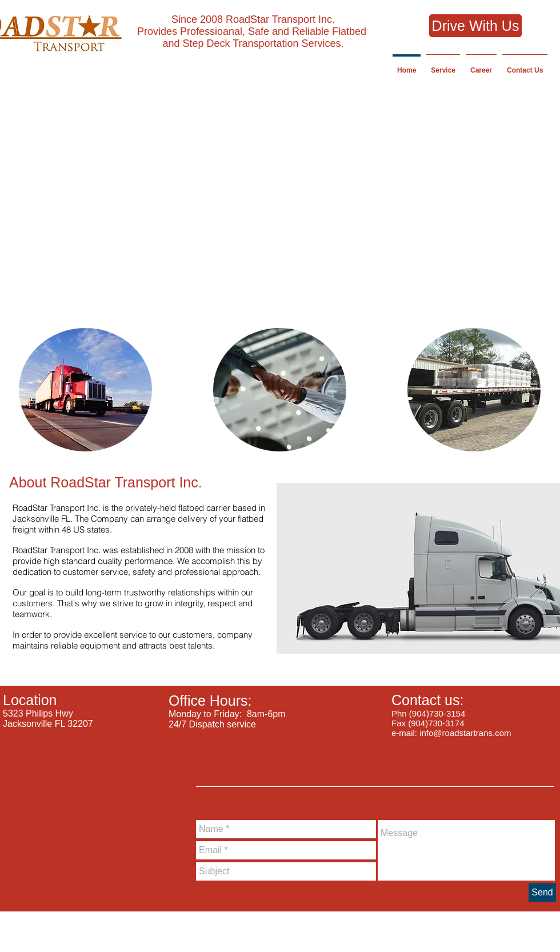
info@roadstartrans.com (465, 733)
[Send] (542, 893)
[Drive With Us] (475, 26)
